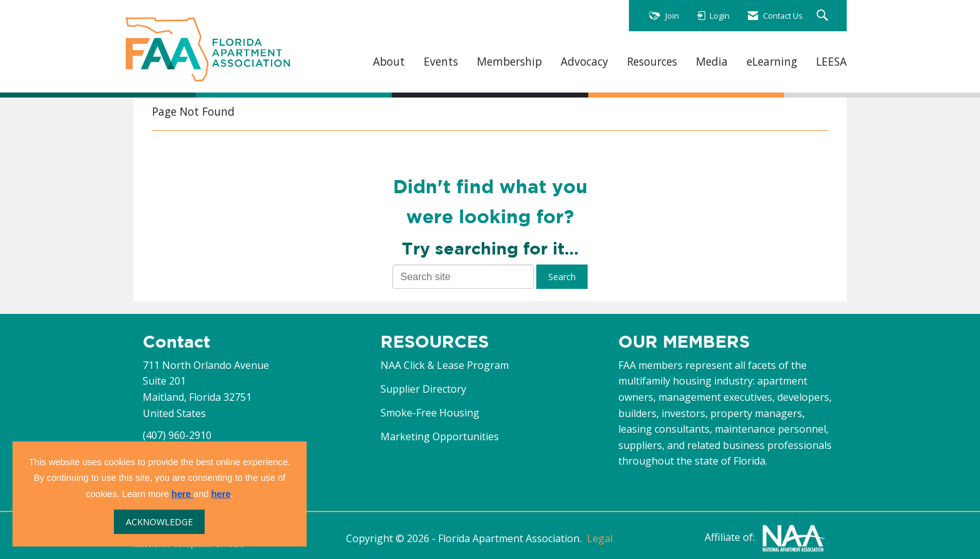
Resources (652, 62)
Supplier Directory (423, 389)
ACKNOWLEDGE (159, 522)
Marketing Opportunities (440, 436)
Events (441, 62)
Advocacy (584, 62)
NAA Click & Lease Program (445, 365)
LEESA (831, 62)
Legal (600, 538)
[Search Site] (824, 16)
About (389, 62)
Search (562, 277)
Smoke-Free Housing (430, 413)
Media (712, 62)
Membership (509, 62)
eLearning (772, 62)
